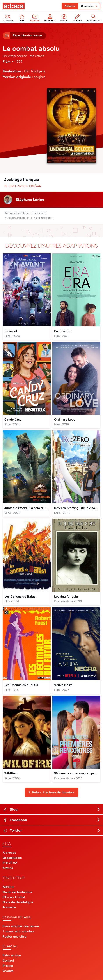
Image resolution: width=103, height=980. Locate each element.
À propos (8, 18)
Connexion (89, 6)
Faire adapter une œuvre (21, 926)
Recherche (94, 18)
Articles (77, 18)
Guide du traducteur (18, 892)
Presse (8, 966)
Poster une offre (14, 936)
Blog (52, 809)
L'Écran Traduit (14, 897)
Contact (8, 960)
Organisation (12, 858)
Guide (64, 18)
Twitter (52, 830)
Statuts (8, 868)
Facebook (52, 820)
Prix (22, 18)
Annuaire (50, 18)
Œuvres (35, 18)
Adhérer (70, 6)
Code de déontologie (18, 902)
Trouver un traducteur (19, 931)
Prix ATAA (10, 863)
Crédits (8, 971)
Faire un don (12, 955)
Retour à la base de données (51, 792)
